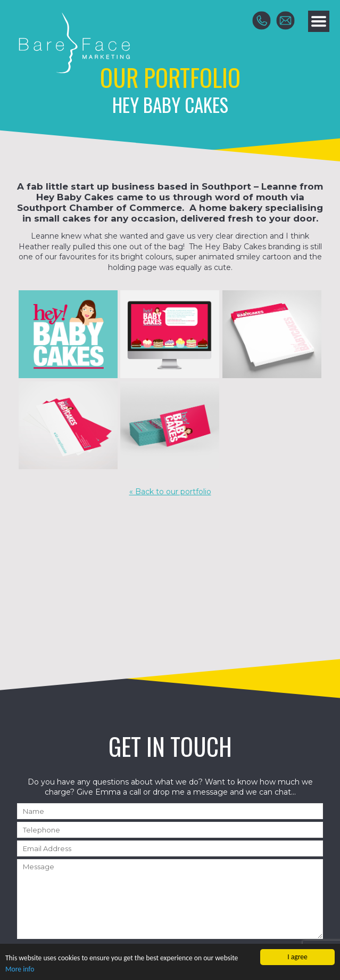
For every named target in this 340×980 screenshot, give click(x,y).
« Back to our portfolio (170, 492)
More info (20, 970)
